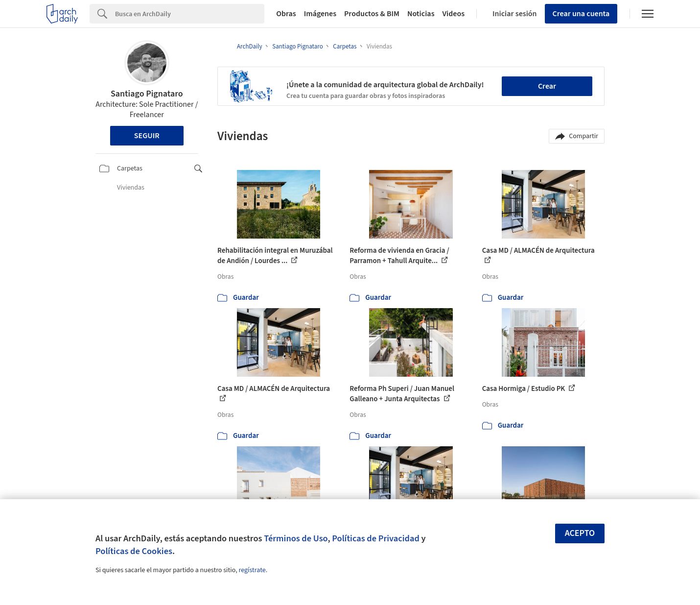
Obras (286, 14)
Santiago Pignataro (147, 94)
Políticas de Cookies (134, 551)
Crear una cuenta (581, 14)
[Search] (190, 14)
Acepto (580, 533)
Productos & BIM (372, 14)
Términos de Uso (296, 538)
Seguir (147, 136)
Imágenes (320, 14)
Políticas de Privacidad (376, 538)
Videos (454, 14)
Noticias (421, 14)
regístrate (252, 570)
